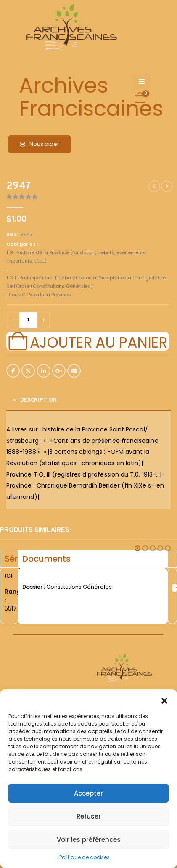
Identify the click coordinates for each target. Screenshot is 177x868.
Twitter (28, 371)
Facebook (13, 371)
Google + (59, 371)
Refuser (89, 816)
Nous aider (40, 144)
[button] (164, 700)
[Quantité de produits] (28, 320)
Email (74, 371)
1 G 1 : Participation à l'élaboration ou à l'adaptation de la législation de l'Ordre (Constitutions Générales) (86, 282)
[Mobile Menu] (142, 82)
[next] (167, 186)
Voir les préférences (89, 840)
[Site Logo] (70, 30)
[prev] (154, 186)
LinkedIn (44, 371)
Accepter (88, 793)
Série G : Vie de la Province (40, 295)
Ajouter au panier (98, 341)
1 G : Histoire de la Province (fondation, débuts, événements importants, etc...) (76, 257)
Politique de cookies (85, 857)
